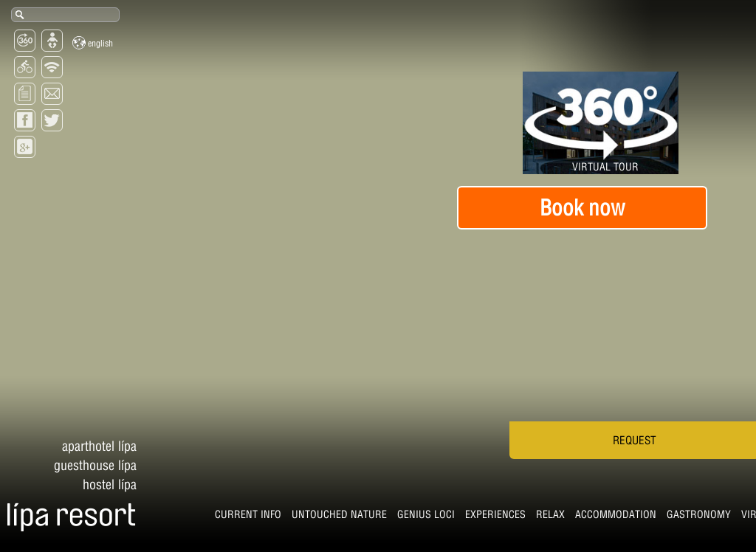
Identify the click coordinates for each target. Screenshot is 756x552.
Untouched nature (130, 518)
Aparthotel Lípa (99, 390)
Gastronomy (489, 518)
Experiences (286, 518)
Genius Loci (216, 518)
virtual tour (565, 518)
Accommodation (406, 518)
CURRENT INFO (38, 518)
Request (581, 456)
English (93, 43)
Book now (582, 207)
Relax (341, 518)
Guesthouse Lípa (95, 409)
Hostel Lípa (110, 428)
